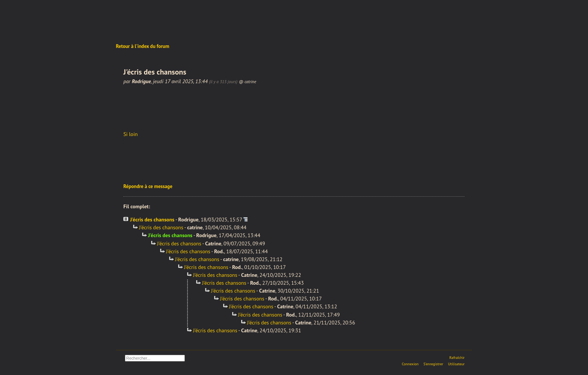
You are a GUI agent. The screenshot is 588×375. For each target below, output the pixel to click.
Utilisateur (456, 364)
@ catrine (248, 81)
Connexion (410, 364)
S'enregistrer (433, 364)
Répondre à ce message (148, 186)
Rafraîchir (457, 358)
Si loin (130, 134)
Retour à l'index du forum (142, 46)
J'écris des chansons (152, 220)
